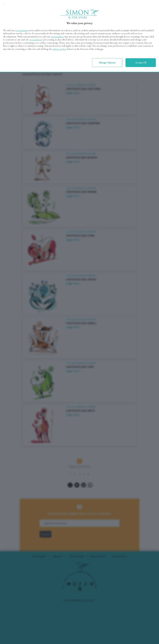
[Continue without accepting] (4, 4)
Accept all (141, 63)
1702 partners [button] (22, 30)
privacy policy (60, 49)
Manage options (107, 63)
